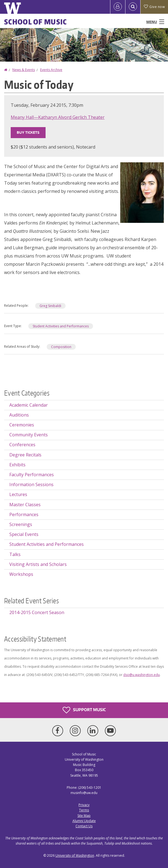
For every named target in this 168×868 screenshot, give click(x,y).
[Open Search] (133, 7)
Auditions (19, 415)
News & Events (24, 70)
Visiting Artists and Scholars (38, 564)
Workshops (21, 574)
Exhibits (17, 465)
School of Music (36, 22)
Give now (154, 7)
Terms (84, 810)
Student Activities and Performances (61, 326)
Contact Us (84, 826)
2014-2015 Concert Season (37, 612)
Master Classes (25, 505)
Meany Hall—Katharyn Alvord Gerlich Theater (58, 117)
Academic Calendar (29, 405)
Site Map (84, 816)
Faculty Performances (32, 475)
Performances (24, 514)
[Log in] (118, 7)
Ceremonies (22, 425)
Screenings (21, 524)
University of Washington (75, 855)
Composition (61, 347)
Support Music (84, 710)
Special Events (24, 534)
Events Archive (51, 70)
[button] (142, 192)
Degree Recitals (25, 455)
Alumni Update (84, 821)
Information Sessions (31, 484)
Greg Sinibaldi (50, 306)
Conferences (22, 445)
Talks (15, 554)
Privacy (84, 805)
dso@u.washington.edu (142, 675)
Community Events (29, 435)
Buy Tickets (28, 132)
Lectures (18, 494)
